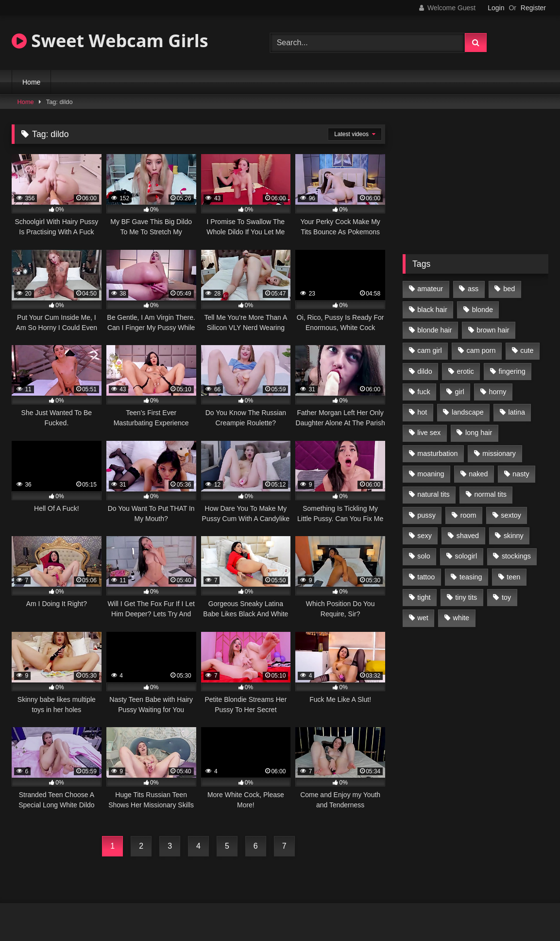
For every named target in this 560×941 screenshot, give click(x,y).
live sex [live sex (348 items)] (429, 433)
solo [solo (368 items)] (424, 556)
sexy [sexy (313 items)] (424, 536)
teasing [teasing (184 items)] (471, 577)
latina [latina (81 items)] (517, 412)
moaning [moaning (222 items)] (431, 474)
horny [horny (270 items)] (498, 392)
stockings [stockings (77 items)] (516, 556)
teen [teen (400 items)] (513, 577)
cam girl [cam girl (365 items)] (429, 350)
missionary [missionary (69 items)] (499, 453)
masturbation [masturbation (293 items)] (437, 453)
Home (31, 82)
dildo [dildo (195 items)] (424, 371)
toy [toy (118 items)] (506, 597)
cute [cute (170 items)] (527, 350)
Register (533, 8)
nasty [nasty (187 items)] (521, 474)
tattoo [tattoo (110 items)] (426, 577)
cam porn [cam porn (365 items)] (481, 350)
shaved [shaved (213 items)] (468, 536)
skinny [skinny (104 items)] (514, 536)
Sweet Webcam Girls (110, 41)
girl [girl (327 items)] (460, 392)
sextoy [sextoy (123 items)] (511, 515)
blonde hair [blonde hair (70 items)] (434, 330)
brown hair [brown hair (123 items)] (493, 330)
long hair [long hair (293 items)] (479, 433)
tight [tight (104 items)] (424, 597)
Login (496, 8)
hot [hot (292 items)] (422, 412)
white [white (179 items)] (461, 618)
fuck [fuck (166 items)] (424, 392)
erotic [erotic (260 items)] (466, 371)
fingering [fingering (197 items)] (512, 371)
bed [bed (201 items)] (509, 289)
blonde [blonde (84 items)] (483, 310)
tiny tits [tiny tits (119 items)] (466, 597)
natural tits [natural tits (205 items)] (433, 494)
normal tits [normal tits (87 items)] (490, 494)
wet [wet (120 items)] (423, 618)
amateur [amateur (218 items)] (430, 289)
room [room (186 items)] (468, 515)
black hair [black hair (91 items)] (432, 310)
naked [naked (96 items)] (478, 474)
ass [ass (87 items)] (473, 289)
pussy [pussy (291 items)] (426, 515)
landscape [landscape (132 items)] (468, 412)
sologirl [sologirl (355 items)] (466, 556)
